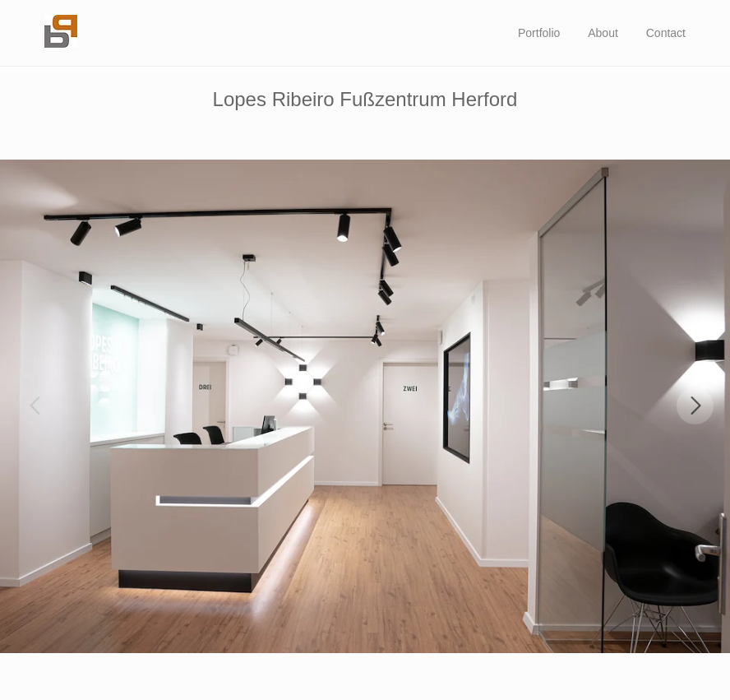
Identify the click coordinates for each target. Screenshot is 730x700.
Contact (666, 33)
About (603, 33)
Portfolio (539, 33)
